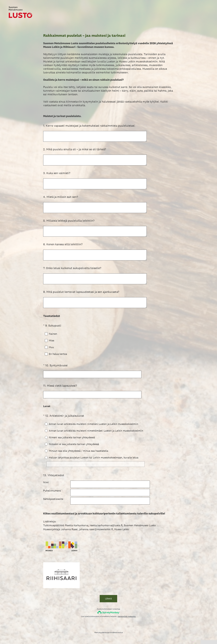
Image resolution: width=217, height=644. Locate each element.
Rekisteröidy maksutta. (127, 619)
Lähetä (109, 601)
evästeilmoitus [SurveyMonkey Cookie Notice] (117, 635)
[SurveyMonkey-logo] (108, 615)
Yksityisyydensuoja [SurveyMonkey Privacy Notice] (102, 635)
